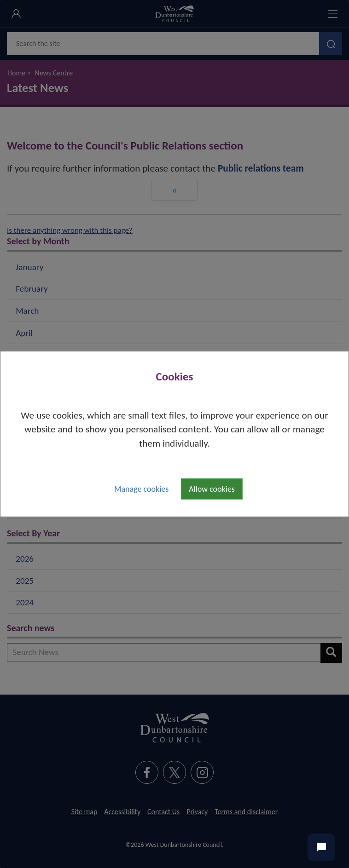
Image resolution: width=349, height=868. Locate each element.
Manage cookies (141, 489)
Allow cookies (212, 489)
